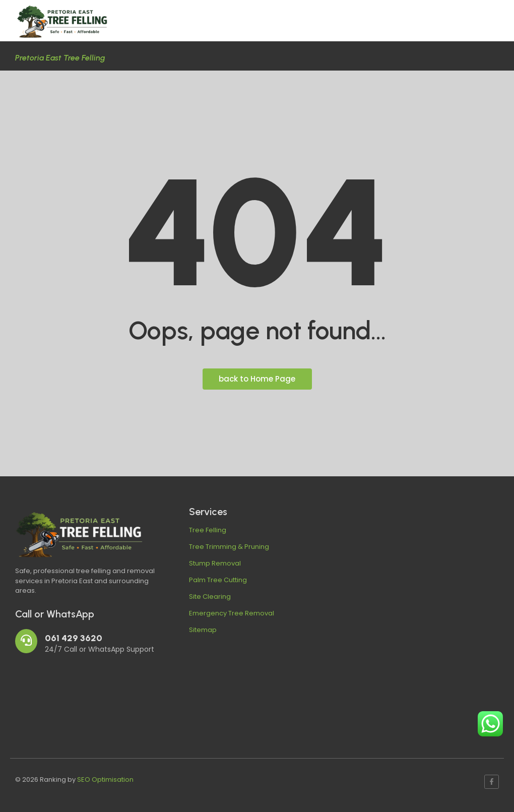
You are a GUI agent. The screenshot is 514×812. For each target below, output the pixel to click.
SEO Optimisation (105, 779)
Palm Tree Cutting (218, 580)
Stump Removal (215, 563)
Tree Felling (208, 530)
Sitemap (203, 630)
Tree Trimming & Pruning (229, 547)
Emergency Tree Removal (232, 613)
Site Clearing (210, 597)
